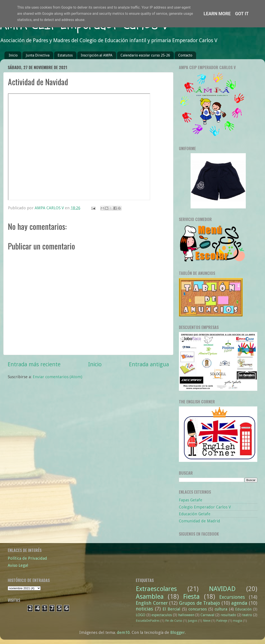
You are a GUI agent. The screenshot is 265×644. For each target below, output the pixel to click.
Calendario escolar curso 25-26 (145, 55)
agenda (239, 603)
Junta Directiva (38, 55)
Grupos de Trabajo (200, 603)
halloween (186, 615)
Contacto (185, 55)
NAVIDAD (222, 589)
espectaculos (162, 615)
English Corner (152, 603)
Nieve (207, 621)
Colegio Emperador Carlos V (205, 507)
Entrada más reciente (34, 364)
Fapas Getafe (191, 500)
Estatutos (65, 55)
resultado (228, 615)
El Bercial (171, 609)
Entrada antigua (149, 364)
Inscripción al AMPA (97, 55)
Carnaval (207, 615)
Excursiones (232, 597)
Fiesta (191, 597)
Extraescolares (156, 589)
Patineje (222, 621)
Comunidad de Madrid (200, 521)
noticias (144, 609)
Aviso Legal (18, 565)
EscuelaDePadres (148, 621)
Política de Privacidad (27, 558)
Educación (243, 609)
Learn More (217, 14)
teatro (247, 615)
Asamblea (150, 597)
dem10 (123, 632)
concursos (198, 609)
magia (238, 621)
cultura (221, 609)
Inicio (13, 55)
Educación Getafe (195, 514)
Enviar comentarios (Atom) (57, 377)
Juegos (193, 621)
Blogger (178, 632)
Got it (242, 14)
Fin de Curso (174, 621)
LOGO (141, 615)
